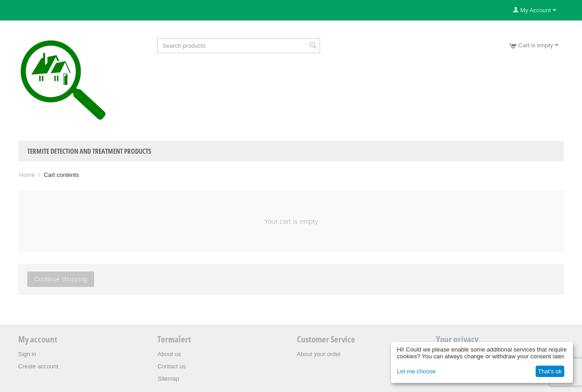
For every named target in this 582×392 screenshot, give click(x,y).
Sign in (27, 354)
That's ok (550, 371)
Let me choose (416, 371)
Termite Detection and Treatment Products (89, 151)
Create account (38, 366)
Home (27, 175)
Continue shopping (61, 279)
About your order (319, 354)
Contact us (171, 366)
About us (169, 354)
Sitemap (168, 379)
